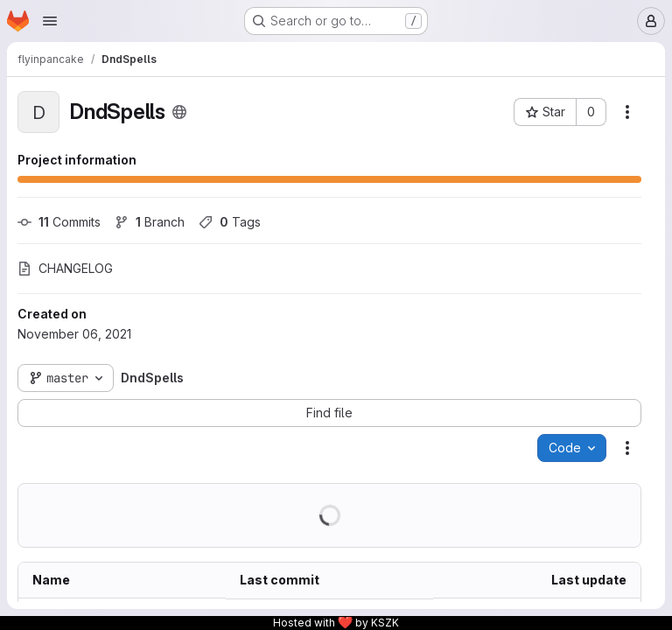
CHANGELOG (65, 268)
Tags (230, 222)
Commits (59, 222)
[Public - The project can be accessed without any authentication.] (179, 112)
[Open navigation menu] (50, 21)
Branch (150, 222)
